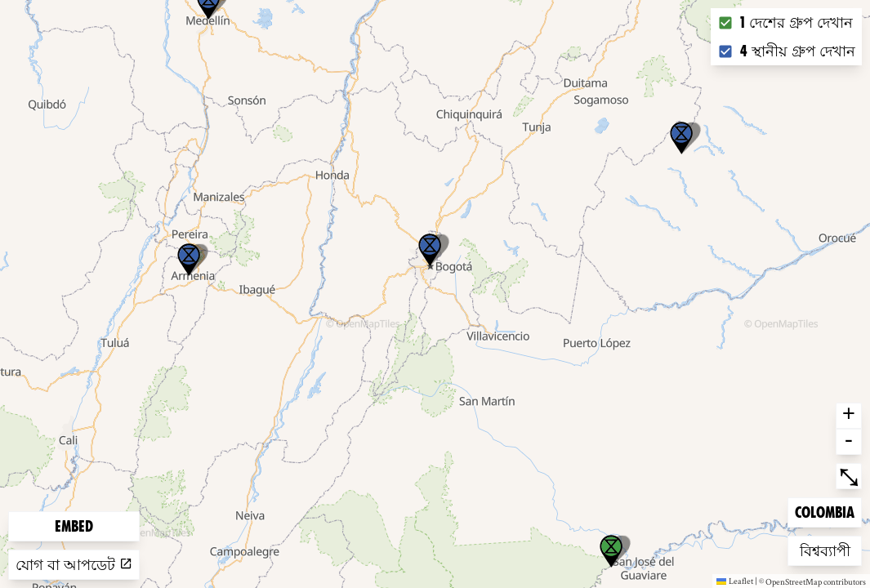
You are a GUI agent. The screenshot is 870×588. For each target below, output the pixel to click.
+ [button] (849, 416)
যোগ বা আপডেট (74, 565)
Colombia (824, 511)
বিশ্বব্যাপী (826, 549)
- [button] (849, 442)
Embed (74, 526)
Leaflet (735, 581)
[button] (681, 138)
